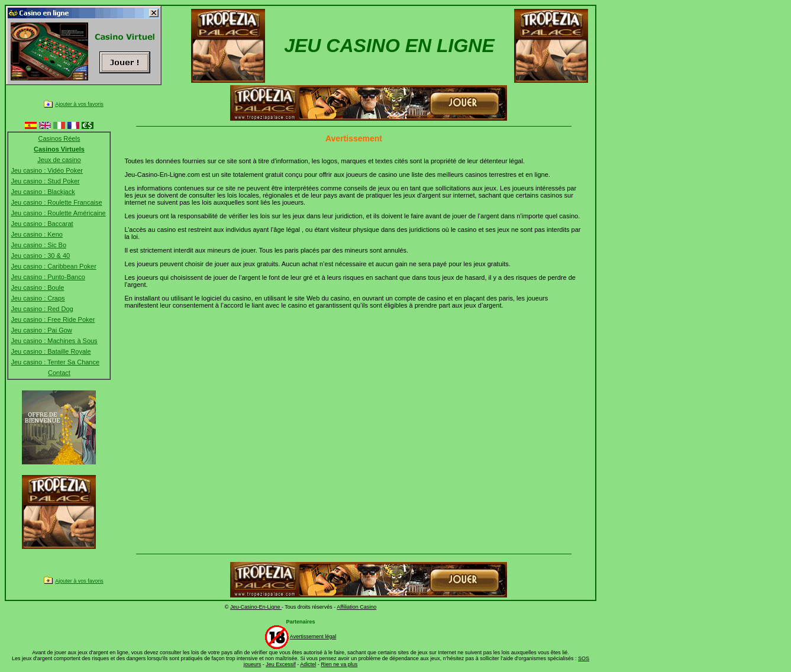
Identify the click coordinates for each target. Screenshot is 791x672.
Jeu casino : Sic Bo (38, 245)
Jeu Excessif (281, 664)
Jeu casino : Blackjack (43, 192)
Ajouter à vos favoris (79, 104)
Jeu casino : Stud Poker (45, 181)
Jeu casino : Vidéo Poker (46, 170)
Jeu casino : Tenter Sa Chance (55, 362)
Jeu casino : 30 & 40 (40, 256)
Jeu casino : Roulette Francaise (56, 202)
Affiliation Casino (356, 607)
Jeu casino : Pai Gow (41, 330)
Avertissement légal (313, 637)
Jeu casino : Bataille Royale (51, 351)
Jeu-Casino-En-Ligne (256, 607)
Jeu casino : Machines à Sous (54, 341)
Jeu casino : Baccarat (42, 224)
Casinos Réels (59, 138)
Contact (59, 373)
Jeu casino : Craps (38, 298)
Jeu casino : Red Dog (42, 309)
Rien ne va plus (339, 664)
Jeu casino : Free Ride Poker (53, 319)
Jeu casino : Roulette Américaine (58, 213)
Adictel (308, 664)
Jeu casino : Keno (36, 234)
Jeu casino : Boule (37, 287)
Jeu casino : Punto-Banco (48, 277)
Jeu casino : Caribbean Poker (53, 266)
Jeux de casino (59, 160)
